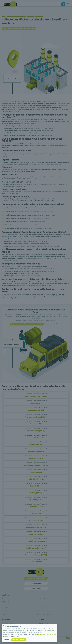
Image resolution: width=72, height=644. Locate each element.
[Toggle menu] (68, 4)
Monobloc (40, 605)
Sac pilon (5, 614)
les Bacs (4, 611)
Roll (38, 611)
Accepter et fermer (19, 640)
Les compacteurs (7, 605)
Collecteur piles (41, 599)
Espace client (36, 589)
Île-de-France (30, 16)
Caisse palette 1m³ (42, 608)
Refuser (7, 640)
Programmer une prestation (36, 578)
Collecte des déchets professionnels (16, 16)
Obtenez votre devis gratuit (53, 324)
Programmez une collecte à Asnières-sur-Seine (19, 28)
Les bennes (40, 602)
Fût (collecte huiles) (8, 602)
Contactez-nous (7, 32)
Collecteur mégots (8, 599)
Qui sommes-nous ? (44, 623)
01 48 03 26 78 (36, 583)
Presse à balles (6, 608)
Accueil (4, 16)
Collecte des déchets (8, 623)
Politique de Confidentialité (47, 635)
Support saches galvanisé (44, 614)
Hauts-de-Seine (39, 16)
